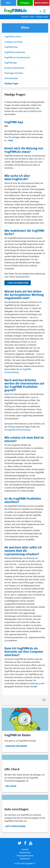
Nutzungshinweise (25, 856)
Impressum (25, 859)
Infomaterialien (11, 78)
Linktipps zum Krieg (13, 42)
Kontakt (25, 850)
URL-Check (11, 786)
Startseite (25, 17)
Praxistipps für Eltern (14, 73)
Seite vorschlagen (16, 826)
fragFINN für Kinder (16, 746)
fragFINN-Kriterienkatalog (19, 430)
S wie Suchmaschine (18, 283)
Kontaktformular (34, 111)
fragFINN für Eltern (13, 37)
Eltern (32, 17)
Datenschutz (25, 853)
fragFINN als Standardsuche (17, 58)
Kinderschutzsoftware (14, 68)
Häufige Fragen (11, 84)
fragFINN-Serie (11, 47)
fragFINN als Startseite (15, 52)
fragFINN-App (11, 63)
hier (11, 140)
